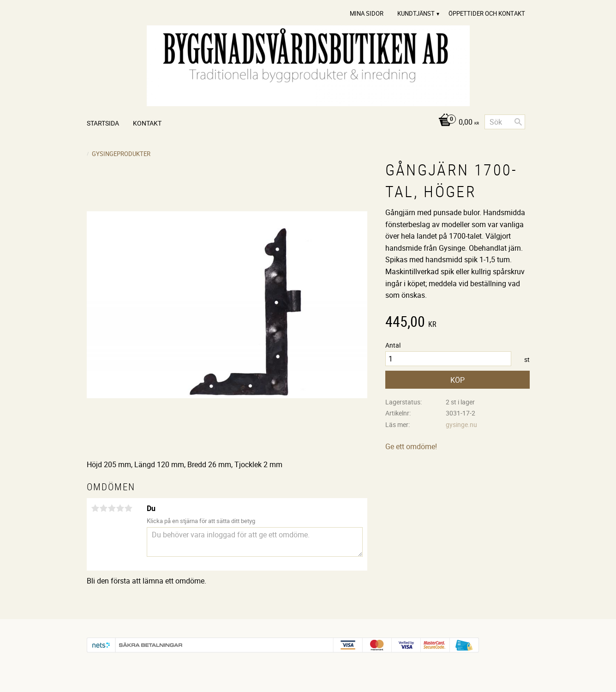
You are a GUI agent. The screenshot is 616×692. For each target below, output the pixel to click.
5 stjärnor (129, 508)
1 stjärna (96, 508)
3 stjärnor (112, 508)
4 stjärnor (120, 508)
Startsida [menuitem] (103, 123)
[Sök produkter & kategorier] (505, 122)
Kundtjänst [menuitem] (416, 13)
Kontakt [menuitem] (147, 123)
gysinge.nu (461, 424)
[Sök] (518, 122)
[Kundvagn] (456, 123)
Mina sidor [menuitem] (367, 13)
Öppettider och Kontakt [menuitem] (487, 13)
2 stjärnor (104, 508)
